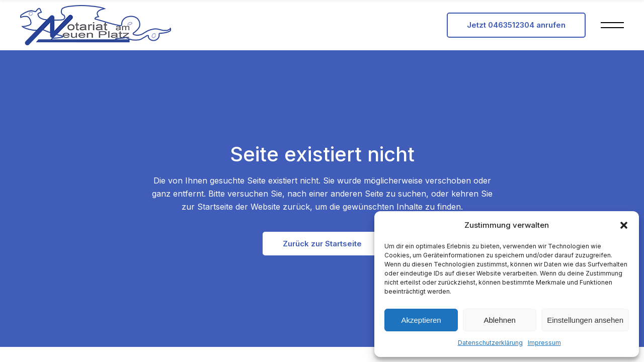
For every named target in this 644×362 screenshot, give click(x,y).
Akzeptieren (421, 320)
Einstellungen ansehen (585, 320)
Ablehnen (499, 320)
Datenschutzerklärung (490, 343)
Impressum (544, 343)
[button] (624, 225)
